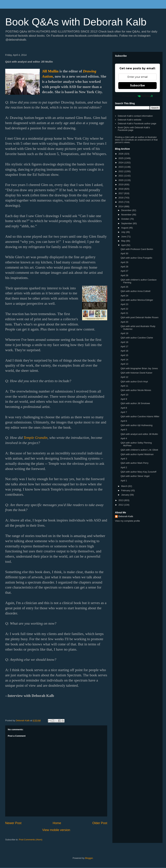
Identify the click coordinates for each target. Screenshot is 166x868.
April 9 (124, 399)
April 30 (124, 253)
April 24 (124, 296)
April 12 (124, 377)
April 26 (124, 275)
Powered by (138, 96)
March (125, 486)
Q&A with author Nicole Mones (136, 390)
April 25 (124, 287)
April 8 (124, 408)
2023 (121, 167)
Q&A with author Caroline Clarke (137, 338)
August (125, 228)
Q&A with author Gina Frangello (136, 258)
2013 (121, 500)
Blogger (89, 858)
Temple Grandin (35, 438)
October (126, 219)
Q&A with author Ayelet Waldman (137, 454)
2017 (121, 193)
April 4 (124, 438)
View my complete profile (127, 521)
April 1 (124, 481)
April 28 (124, 267)
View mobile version (56, 830)
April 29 (124, 262)
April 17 (124, 346)
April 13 (124, 364)
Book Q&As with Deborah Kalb (76, 22)
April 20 (124, 322)
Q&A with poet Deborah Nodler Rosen (139, 317)
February (126, 490)
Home (57, 823)
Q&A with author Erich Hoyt (134, 382)
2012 (121, 505)
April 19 (124, 333)
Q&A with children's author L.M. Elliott (139, 450)
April (124, 245)
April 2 (124, 467)
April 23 (124, 304)
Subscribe (137, 85)
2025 (121, 158)
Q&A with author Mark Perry (134, 463)
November (127, 215)
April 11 (124, 386)
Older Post (100, 823)
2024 (121, 163)
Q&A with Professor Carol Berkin (137, 249)
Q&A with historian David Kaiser (136, 373)
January (126, 495)
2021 (121, 176)
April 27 (124, 271)
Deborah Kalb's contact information (135, 116)
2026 (121, 154)
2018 (121, 189)
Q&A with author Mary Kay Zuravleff (138, 472)
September (127, 223)
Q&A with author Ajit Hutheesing (136, 425)
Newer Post (13, 823)
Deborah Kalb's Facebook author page (137, 123)
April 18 (124, 342)
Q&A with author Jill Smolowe (135, 403)
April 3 (124, 459)
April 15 (124, 355)
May (124, 241)
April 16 (124, 351)
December (127, 210)
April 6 (124, 421)
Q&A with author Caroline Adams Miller (140, 416)
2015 (121, 202)
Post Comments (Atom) (31, 840)
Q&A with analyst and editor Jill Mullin (139, 434)
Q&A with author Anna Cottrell (135, 291)
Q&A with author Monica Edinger (137, 300)
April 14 (124, 360)
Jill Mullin (50, 71)
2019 (121, 185)
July (124, 232)
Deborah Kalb (126, 516)
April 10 (124, 395)
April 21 (124, 313)
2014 (121, 206)
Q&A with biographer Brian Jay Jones (139, 368)
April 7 (124, 412)
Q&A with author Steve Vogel (135, 476)
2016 (121, 198)
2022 (121, 171)
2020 (121, 180)
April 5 (124, 430)
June (124, 237)
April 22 (124, 309)
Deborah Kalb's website (130, 120)
